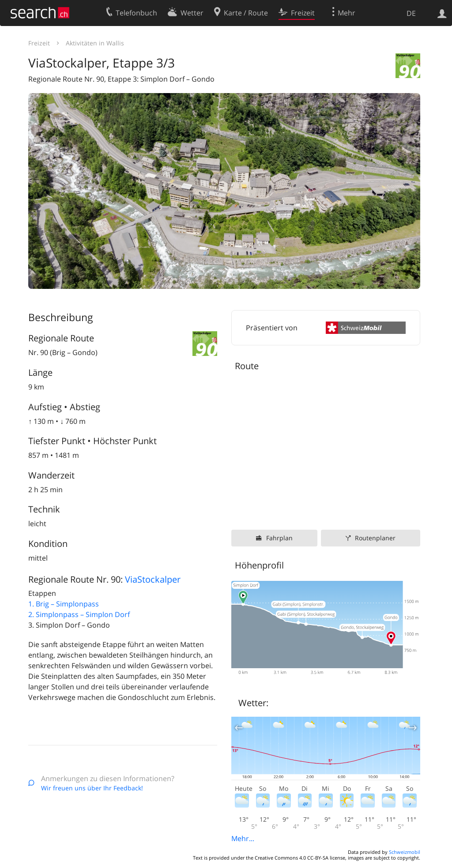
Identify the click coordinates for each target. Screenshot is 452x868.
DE (411, 13)
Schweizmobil (405, 852)
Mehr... (243, 838)
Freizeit (39, 43)
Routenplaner (375, 538)
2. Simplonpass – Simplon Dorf (79, 614)
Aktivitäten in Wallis (95, 43)
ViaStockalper (153, 579)
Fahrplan (279, 538)
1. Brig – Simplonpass (64, 604)
